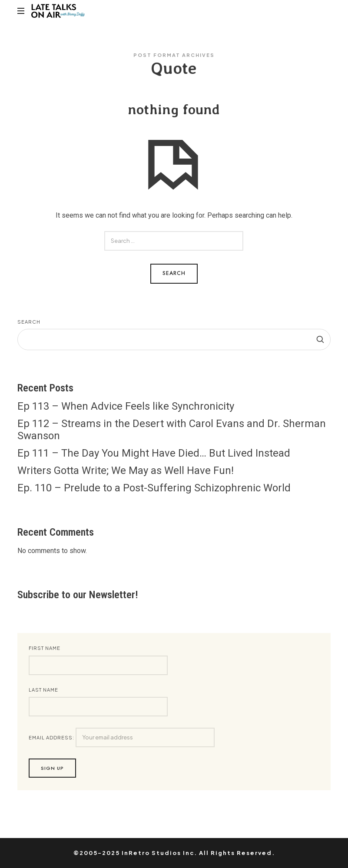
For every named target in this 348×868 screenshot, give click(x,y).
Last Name (43, 690)
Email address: (122, 737)
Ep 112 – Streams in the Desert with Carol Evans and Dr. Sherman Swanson (172, 430)
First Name (45, 648)
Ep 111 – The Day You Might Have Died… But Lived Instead (154, 453)
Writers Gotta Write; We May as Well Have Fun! (126, 470)
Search (29, 322)
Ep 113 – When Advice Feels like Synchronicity (126, 406)
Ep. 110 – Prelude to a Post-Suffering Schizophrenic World (154, 488)
